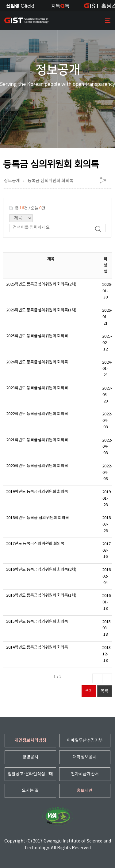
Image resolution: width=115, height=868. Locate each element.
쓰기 (89, 691)
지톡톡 (60, 6)
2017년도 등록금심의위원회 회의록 (35, 544)
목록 (105, 691)
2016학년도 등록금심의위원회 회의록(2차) (41, 570)
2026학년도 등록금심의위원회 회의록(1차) (41, 310)
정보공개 (12, 181)
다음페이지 (97, 678)
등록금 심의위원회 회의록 (50, 181)
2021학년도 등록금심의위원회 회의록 (37, 440)
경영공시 (30, 757)
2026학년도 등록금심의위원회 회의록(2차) (41, 284)
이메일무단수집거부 (85, 741)
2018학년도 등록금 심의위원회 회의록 (38, 518)
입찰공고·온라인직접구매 (30, 774)
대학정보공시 (85, 757)
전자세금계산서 (85, 774)
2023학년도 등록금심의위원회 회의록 (37, 388)
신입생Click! (20, 6)
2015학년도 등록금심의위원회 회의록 (37, 622)
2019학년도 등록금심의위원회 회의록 (37, 492)
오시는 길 (30, 791)
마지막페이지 (107, 678)
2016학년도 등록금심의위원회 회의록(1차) (41, 596)
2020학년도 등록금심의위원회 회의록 (37, 466)
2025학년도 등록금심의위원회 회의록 (37, 336)
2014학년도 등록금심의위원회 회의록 (37, 648)
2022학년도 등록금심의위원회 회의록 (37, 414)
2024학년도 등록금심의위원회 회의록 (37, 362)
